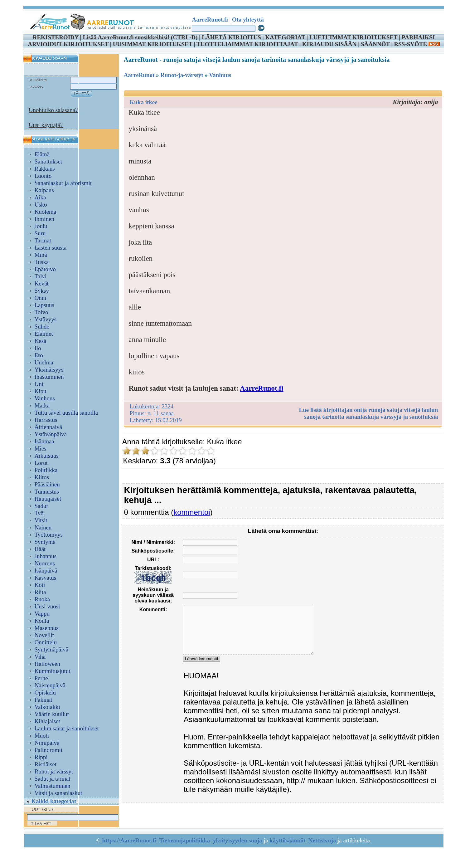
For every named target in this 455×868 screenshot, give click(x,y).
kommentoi (192, 512)
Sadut (41, 506)
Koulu (42, 621)
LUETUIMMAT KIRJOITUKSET (353, 37)
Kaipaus (44, 190)
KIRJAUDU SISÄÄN (329, 44)
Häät (40, 549)
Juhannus (46, 556)
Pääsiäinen (47, 484)
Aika (40, 197)
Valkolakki (47, 707)
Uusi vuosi (47, 606)
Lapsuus (44, 305)
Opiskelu (45, 692)
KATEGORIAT (285, 37)
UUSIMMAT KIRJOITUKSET (153, 44)
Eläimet (44, 334)
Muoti (42, 736)
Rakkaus (45, 169)
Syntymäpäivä (52, 649)
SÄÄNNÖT (375, 44)
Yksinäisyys (49, 370)
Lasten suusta (51, 248)
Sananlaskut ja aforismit (63, 183)
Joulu (41, 226)
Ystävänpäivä (51, 434)
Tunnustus (47, 492)
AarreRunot (139, 75)
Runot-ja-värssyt (182, 75)
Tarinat (43, 240)
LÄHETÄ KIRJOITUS (231, 37)
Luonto (43, 176)
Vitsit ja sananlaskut (58, 793)
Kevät (42, 283)
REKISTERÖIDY (56, 37)
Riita (40, 592)
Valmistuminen (53, 786)
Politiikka (46, 470)
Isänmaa (44, 441)
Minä (41, 255)
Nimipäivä (47, 743)
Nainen (43, 527)
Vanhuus (45, 398)
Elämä (42, 154)
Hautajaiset (48, 499)
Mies (41, 449)
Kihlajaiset (47, 721)
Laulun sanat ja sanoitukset (67, 728)
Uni (39, 384)
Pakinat (44, 700)
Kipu (41, 391)
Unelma (44, 362)
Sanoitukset (48, 161)
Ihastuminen (49, 377)
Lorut (41, 463)
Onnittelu (46, 642)
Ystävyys (46, 319)
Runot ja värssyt (54, 771)
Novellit (44, 635)
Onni (41, 298)
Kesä (41, 341)
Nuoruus (45, 563)
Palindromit (49, 750)
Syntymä (45, 542)
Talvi (41, 276)
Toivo (41, 312)
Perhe (41, 678)
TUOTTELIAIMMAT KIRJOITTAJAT (247, 44)
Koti (40, 585)
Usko (41, 205)
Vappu (42, 614)
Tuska (42, 262)
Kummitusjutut (53, 671)
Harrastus (46, 420)
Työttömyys (49, 535)
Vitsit (41, 520)
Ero (39, 355)
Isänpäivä (46, 571)
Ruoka (42, 599)
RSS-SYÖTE (417, 44)
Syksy (42, 291)
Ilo (38, 348)
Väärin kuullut (52, 714)
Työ (39, 513)
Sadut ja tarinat (53, 779)
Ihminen (44, 219)
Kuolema (46, 212)
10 (211, 451)
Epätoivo (45, 269)
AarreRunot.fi (261, 388)
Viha (40, 657)
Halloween (47, 664)
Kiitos (42, 477)
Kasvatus (46, 578)
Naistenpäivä (50, 685)
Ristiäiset (46, 764)
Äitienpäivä (48, 427)
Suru (40, 233)
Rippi (41, 757)
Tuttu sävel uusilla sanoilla (66, 413)
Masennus (47, 628)
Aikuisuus (47, 456)
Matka (42, 405)
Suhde (42, 327)
